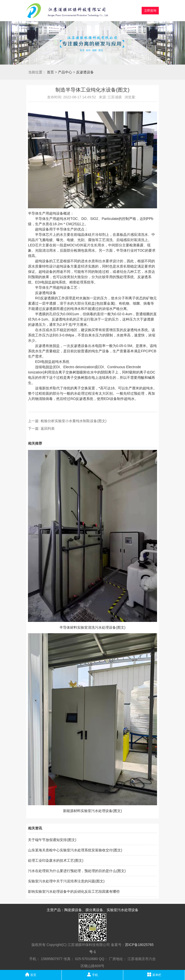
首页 (50, 72)
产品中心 (65, 72)
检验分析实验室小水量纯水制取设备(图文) (73, 421)
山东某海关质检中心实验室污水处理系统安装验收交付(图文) (75, 850)
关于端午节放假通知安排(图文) (52, 840)
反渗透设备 (85, 72)
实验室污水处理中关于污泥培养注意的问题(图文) (66, 881)
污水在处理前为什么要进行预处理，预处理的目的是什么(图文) (77, 871)
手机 (92, 974)
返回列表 (48, 428)
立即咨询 (150, 11)
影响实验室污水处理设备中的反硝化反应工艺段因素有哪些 (74, 891)
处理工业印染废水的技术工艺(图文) (56, 860)
